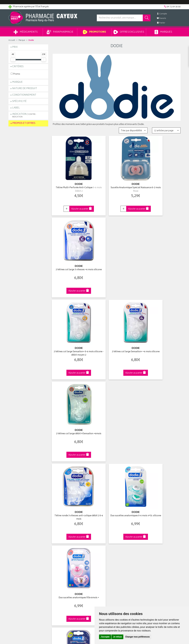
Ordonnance (59, 545)
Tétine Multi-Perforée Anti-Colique (72, 184)
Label (16, 108)
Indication (24, 115)
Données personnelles (64, 559)
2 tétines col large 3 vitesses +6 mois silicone (161, 184)
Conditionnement (24, 95)
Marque (22, 40)
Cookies (57, 562)
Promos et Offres (24, 123)
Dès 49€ (73, 473)
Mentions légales (61, 555)
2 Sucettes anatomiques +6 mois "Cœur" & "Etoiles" (117, 414)
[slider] (13, 60)
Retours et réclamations (20, 538)
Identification (103, 524)
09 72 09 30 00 (161, 471)
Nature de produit (25, 89)
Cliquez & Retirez (28, 471)
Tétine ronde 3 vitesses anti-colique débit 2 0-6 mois (72, 337)
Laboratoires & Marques (64, 527)
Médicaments (26, 32)
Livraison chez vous (150, 527)
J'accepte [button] (105, 637)
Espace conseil (60, 538)
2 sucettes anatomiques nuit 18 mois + (72, 414)
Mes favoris (102, 538)
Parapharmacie (60, 32)
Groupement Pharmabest (21, 527)
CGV (55, 552)
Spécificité (19, 101)
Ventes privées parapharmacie (67, 534)
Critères (18, 67)
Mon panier (102, 534)
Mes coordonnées (106, 527)
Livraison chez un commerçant (156, 531)
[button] (133, 130)
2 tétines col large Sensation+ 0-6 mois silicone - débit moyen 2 (72, 261)
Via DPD (117, 471)
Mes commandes (105, 531)
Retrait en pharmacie (151, 524)
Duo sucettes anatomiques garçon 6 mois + (161, 414)
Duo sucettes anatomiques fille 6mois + (161, 337)
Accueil (12, 40)
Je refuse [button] (117, 637)
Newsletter (58, 541)
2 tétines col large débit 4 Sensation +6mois (161, 261)
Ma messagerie (104, 541)
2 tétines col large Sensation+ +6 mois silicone (117, 261)
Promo (15, 74)
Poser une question (18, 531)
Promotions (94, 32)
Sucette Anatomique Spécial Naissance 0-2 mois (117, 184)
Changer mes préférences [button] (138, 637)
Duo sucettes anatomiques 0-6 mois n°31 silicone (117, 337)
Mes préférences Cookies (65, 566)
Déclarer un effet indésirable (66, 548)
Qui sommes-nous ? (18, 524)
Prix (15, 47)
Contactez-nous (16, 534)
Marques (163, 32)
